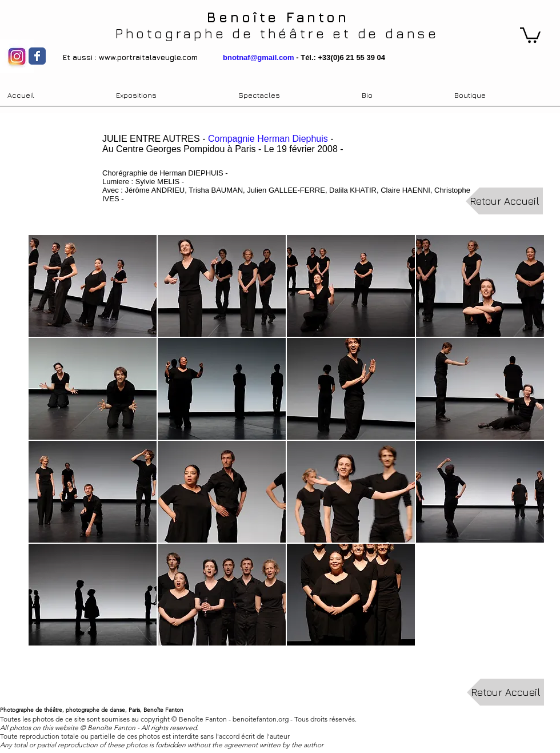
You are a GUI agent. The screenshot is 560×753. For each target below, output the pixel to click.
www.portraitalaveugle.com (148, 57)
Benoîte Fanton (278, 17)
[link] (530, 34)
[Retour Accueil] (504, 201)
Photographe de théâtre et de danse (277, 33)
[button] (93, 286)
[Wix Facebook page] (37, 56)
